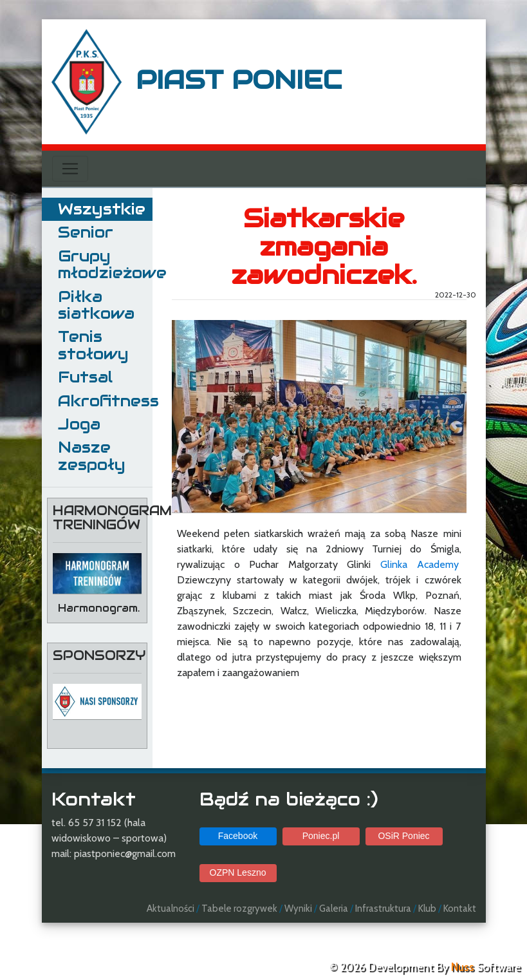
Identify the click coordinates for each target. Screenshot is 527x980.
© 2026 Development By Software (425, 967)
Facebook (238, 836)
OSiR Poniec (403, 836)
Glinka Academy (420, 564)
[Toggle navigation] (70, 169)
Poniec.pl (321, 836)
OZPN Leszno (238, 872)
